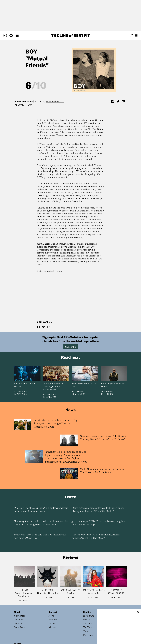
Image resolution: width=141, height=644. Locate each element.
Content (53, 612)
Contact (18, 624)
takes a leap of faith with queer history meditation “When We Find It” (98, 510)
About (17, 612)
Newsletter (19, 616)
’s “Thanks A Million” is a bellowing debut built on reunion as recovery (41, 510)
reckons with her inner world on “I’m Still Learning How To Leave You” (42, 523)
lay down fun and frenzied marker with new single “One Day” (40, 536)
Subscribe (71, 347)
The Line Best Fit (70, 36)
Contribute (19, 628)
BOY (31, 51)
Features (53, 620)
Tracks (52, 624)
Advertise (19, 620)
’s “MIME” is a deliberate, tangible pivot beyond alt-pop (98, 523)
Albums (20, 105)
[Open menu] (136, 36)
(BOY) (30, 105)
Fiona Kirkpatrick (55, 102)
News (51, 616)
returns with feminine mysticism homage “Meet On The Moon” (96, 536)
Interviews (21, 391)
